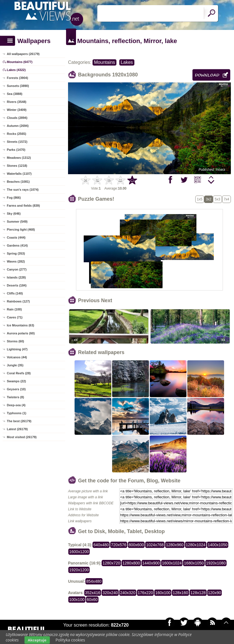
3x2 (209, 199)
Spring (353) (16, 253)
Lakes (127, 62)
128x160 (180, 593)
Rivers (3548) (17, 102)
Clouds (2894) (17, 118)
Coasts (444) (16, 237)
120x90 (215, 593)
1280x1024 (196, 545)
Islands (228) (16, 277)
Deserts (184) (17, 285)
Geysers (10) (16, 389)
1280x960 (175, 545)
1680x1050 (194, 563)
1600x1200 (79, 552)
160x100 (163, 593)
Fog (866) (14, 198)
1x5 (200, 199)
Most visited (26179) (22, 437)
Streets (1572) (17, 142)
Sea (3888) (15, 94)
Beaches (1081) (18, 182)
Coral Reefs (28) (19, 373)
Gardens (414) (17, 245)
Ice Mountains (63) (20, 325)
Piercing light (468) (21, 229)
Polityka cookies (70, 640)
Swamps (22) (16, 381)
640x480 (101, 545)
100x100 (77, 600)
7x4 (226, 199)
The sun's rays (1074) (23, 190)
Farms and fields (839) (23, 206)
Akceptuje (37, 640)
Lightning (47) (17, 349)
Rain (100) (14, 309)
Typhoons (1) (17, 413)
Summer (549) (17, 222)
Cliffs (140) (15, 293)
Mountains (104, 62)
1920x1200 (79, 570)
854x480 (94, 581)
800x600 (136, 545)
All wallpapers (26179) (23, 54)
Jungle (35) (15, 365)
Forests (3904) (18, 78)
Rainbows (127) (18, 301)
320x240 (110, 593)
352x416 (93, 593)
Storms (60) (16, 341)
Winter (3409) (17, 110)
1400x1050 (218, 545)
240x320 (128, 593)
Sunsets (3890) (18, 86)
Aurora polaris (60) (21, 333)
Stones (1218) (17, 166)
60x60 (92, 600)
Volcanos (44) (17, 357)
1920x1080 (216, 563)
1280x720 (111, 563)
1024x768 (155, 545)
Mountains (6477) (20, 62)
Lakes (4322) (16, 70)
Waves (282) (16, 261)
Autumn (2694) (18, 126)
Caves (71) (15, 317)
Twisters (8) (15, 397)
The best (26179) (19, 421)
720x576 (119, 545)
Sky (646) (14, 214)
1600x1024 (172, 563)
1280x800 (131, 563)
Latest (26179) (17, 429)
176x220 (145, 593)
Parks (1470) (16, 150)
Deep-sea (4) (16, 405)
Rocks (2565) (17, 134)
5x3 (217, 199)
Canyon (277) (17, 269)
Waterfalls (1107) (19, 174)
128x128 (198, 593)
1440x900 (151, 563)
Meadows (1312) (19, 158)
